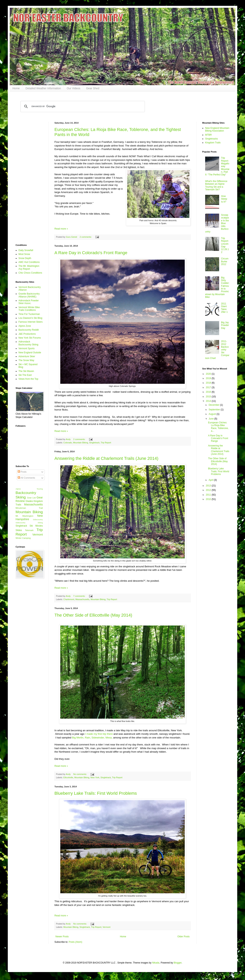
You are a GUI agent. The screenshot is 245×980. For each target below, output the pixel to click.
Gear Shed (93, 88)
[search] (82, 107)
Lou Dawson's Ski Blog (30, 318)
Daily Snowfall (26, 250)
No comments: (80, 774)
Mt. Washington (24, 516)
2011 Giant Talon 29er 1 (224, 308)
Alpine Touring (29, 489)
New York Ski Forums (30, 338)
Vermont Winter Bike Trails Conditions (29, 309)
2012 (209, 490)
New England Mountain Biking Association (217, 129)
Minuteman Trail (29, 508)
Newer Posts (62, 937)
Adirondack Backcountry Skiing (28, 343)
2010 (209, 499)
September (215, 410)
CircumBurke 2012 (225, 261)
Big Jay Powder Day (225, 325)
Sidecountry (38, 519)
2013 (209, 486)
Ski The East (25, 375)
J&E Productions (27, 334)
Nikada (156, 963)
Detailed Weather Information (43, 88)
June (211, 419)
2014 (209, 401)
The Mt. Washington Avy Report (29, 267)
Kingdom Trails (213, 143)
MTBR (208, 135)
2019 (209, 378)
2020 (209, 374)
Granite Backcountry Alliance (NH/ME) (29, 295)
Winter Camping (23, 538)
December (214, 405)
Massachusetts (82, 599)
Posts (22, 472)
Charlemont (69, 599)
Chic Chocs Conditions (30, 273)
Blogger (178, 963)
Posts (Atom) (75, 942)
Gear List (31, 498)
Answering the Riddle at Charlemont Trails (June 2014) (106, 458)
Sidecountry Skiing (29, 523)
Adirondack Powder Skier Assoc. (29, 302)
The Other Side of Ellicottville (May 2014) (93, 615)
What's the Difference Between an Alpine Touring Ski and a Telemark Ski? (216, 185)
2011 (209, 495)
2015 (209, 397)
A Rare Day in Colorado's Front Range (91, 253)
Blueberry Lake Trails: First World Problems (96, 793)
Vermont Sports (27, 348)
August (213, 414)
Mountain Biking (81, 443)
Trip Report (106, 443)
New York (95, 777)
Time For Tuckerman (29, 314)
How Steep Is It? (224, 199)
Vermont (107, 927)
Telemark (29, 530)
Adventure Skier (27, 356)
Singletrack (94, 443)
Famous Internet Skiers (31, 322)
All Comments (26, 478)
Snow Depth (25, 258)
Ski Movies (36, 526)
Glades (29, 501)
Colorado (68, 443)
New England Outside (30, 353)
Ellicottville (68, 777)
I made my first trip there (99, 734)
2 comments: (86, 237)
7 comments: (80, 596)
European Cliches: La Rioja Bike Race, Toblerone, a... (218, 427)
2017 (209, 387)
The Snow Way (26, 360)
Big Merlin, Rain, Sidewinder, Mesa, (92, 738)
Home (16, 88)
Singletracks (211, 139)
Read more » (61, 229)
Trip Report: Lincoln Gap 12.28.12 (225, 245)
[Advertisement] (29, 180)
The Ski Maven (26, 371)
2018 (209, 383)
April (211, 480)
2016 (209, 392)
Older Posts (183, 937)
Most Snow (24, 254)
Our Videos (73, 88)
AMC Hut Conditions (29, 262)
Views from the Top (28, 379)
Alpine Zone (25, 326)
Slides (19, 530)
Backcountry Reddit (29, 330)
